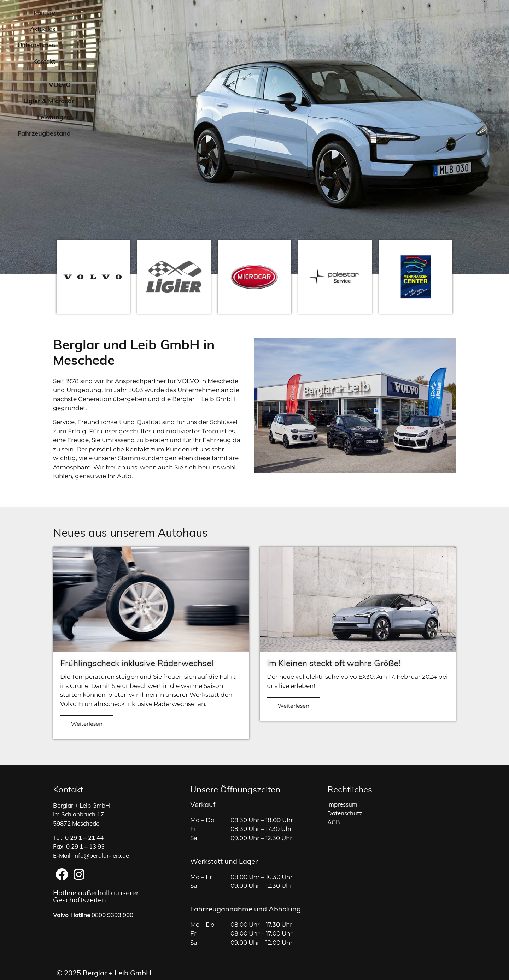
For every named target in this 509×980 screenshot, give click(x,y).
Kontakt (434, 13)
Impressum (342, 800)
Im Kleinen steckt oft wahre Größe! (334, 664)
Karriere (308, 13)
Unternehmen (391, 13)
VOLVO (249, 37)
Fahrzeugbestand (421, 37)
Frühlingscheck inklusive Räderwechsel (137, 664)
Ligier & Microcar (302, 37)
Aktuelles (345, 13)
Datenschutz (345, 809)
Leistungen (360, 37)
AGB (334, 818)
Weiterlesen (87, 724)
